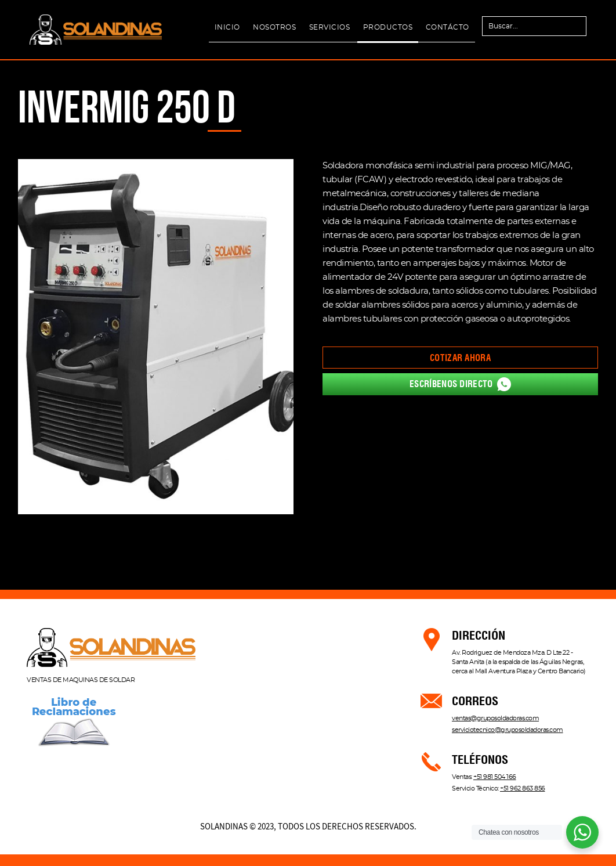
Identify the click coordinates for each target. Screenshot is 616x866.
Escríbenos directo (460, 384)
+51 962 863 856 (523, 789)
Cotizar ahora (460, 358)
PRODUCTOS (388, 27)
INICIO (227, 27)
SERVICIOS (330, 27)
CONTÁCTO (447, 27)
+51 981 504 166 (495, 777)
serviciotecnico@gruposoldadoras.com (508, 730)
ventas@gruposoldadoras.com (495, 718)
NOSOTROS (274, 27)
